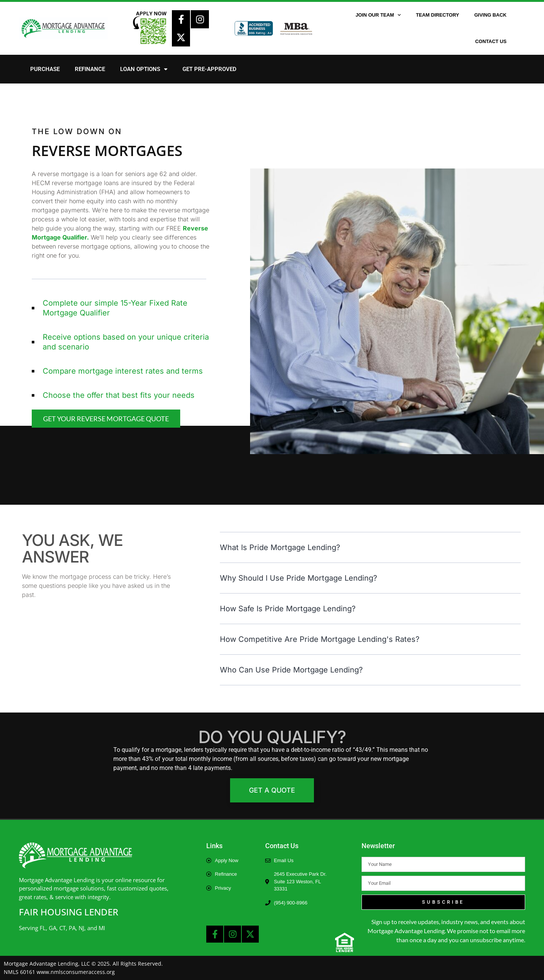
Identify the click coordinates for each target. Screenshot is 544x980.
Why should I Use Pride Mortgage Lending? (298, 578)
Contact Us (491, 41)
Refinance (90, 69)
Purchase (45, 69)
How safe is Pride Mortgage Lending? (288, 609)
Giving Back (490, 15)
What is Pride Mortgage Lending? (280, 547)
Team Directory (437, 15)
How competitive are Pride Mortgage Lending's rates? (320, 639)
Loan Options (144, 69)
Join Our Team (378, 15)
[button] (370, 548)
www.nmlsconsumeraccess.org (76, 972)
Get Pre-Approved (209, 69)
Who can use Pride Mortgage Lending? (291, 670)
